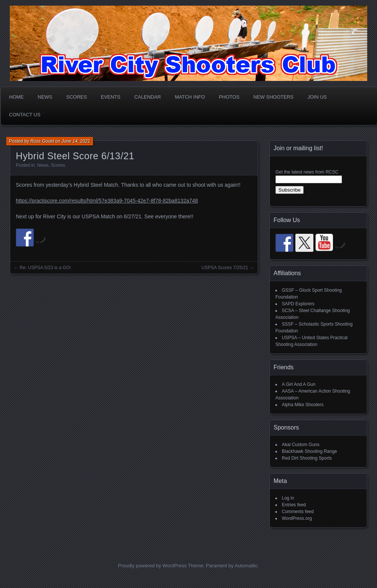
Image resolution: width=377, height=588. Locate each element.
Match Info (190, 97)
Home (16, 97)
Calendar (148, 97)
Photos (229, 97)
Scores (77, 97)
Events (111, 97)
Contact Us (25, 115)
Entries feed (294, 505)
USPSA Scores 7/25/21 (225, 268)
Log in (288, 498)
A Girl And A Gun (299, 384)
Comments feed (298, 512)
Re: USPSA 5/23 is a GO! (45, 268)
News (45, 97)
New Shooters (273, 97)
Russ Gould (42, 141)
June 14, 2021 (76, 141)
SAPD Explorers (298, 304)
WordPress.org (297, 518)
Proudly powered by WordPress (152, 566)
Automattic (246, 566)
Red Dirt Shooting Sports (307, 458)
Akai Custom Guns (301, 445)
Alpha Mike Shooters (303, 405)
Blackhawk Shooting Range (309, 451)
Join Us (317, 97)
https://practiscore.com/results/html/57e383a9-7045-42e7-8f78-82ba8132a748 (107, 201)
